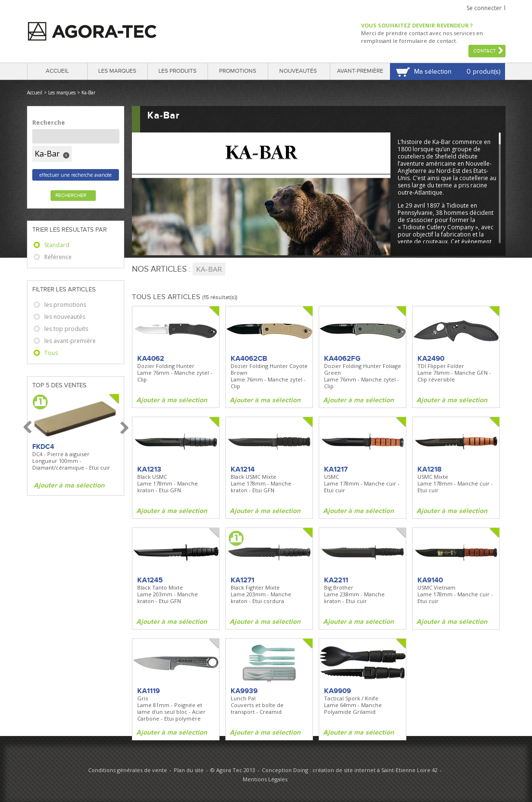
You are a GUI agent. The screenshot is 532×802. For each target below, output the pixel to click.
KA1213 (149, 469)
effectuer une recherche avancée (76, 175)
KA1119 (149, 691)
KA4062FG (342, 358)
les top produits (66, 329)
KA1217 (336, 469)
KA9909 (337, 691)
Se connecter (484, 8)
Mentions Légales (265, 779)
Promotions (238, 71)
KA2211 (336, 580)
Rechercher (71, 196)
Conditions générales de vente (128, 770)
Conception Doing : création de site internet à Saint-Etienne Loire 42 (350, 770)
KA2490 (431, 358)
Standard (57, 245)
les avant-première (70, 341)
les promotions (65, 305)
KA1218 (429, 469)
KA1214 (243, 469)
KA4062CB (249, 358)
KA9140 (430, 580)
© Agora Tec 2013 (233, 770)
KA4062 (151, 358)
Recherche (49, 123)
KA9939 (244, 691)
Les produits (177, 71)
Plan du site (189, 770)
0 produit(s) (483, 72)
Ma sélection (433, 72)
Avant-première (360, 71)
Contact (485, 51)
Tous (51, 353)
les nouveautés (65, 317)
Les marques (117, 71)
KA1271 (242, 580)
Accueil (57, 71)
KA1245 (150, 580)
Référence (58, 257)
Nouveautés (298, 71)
